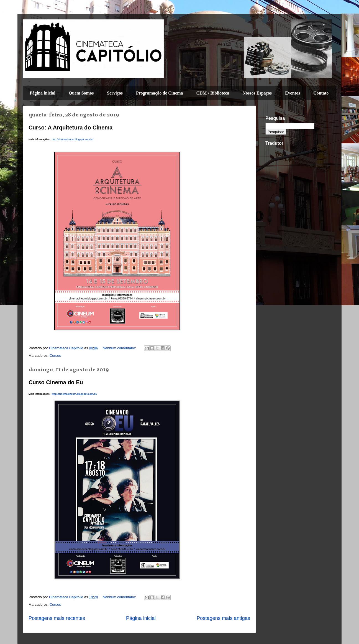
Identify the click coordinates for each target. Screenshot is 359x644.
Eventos (293, 93)
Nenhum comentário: (120, 348)
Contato (321, 93)
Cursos (55, 356)
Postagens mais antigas (223, 618)
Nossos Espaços (257, 93)
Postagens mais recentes (57, 618)
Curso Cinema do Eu (56, 382)
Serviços (115, 93)
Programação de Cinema (159, 93)
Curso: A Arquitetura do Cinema (70, 128)
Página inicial (43, 93)
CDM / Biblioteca (213, 93)
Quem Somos (81, 93)
